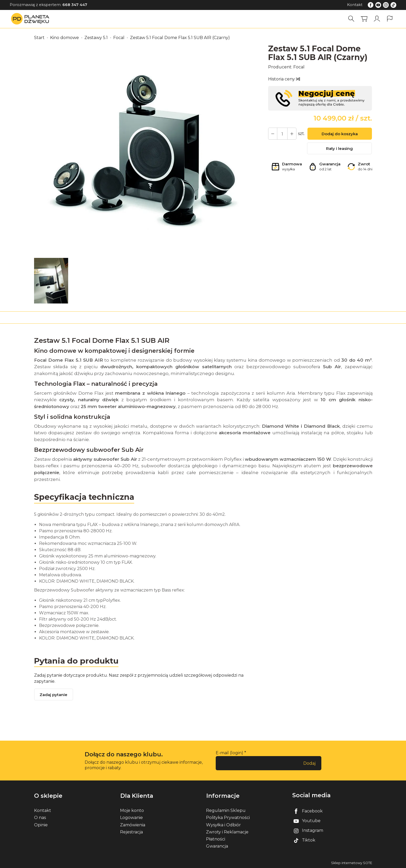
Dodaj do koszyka (339, 134)
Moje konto (132, 810)
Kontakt (355, 5)
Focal (299, 67)
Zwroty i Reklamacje (227, 831)
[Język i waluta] (390, 19)
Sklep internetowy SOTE (352, 863)
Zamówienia (133, 824)
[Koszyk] (364, 19)
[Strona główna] (31, 19)
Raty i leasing (339, 149)
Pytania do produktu (77, 661)
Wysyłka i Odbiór (223, 824)
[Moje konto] (377, 19)
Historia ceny (284, 79)
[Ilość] (282, 134)
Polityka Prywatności (228, 817)
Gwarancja (217, 846)
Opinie (41, 824)
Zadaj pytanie (54, 695)
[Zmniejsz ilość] (291, 134)
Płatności (216, 839)
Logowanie (131, 817)
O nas (40, 817)
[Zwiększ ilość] (273, 134)
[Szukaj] (351, 19)
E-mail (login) (229, 753)
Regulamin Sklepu (226, 810)
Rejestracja (131, 831)
